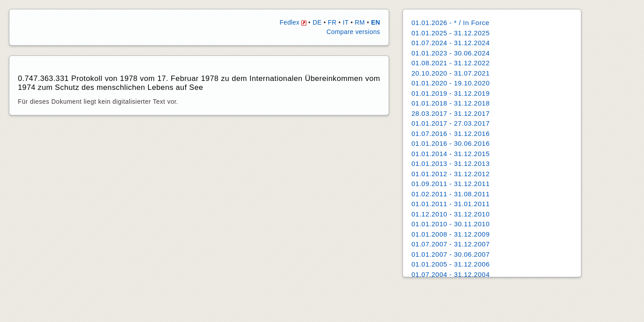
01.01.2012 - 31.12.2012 (451, 174)
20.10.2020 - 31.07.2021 (451, 73)
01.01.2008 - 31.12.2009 (451, 234)
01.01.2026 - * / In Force (450, 23)
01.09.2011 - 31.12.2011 (451, 184)
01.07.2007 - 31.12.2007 (451, 244)
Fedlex (293, 22)
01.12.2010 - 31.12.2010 (451, 214)
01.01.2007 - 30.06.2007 (451, 254)
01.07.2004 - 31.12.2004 (451, 274)
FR (332, 22)
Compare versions (353, 32)
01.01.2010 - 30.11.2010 (451, 224)
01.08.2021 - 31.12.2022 (451, 63)
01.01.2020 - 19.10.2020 (451, 83)
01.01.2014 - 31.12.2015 (451, 154)
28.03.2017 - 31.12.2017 (451, 113)
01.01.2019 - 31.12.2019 (451, 93)
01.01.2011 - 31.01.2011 (451, 204)
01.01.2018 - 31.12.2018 (451, 103)
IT (345, 22)
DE (317, 22)
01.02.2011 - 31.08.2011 (451, 194)
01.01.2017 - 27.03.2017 (451, 123)
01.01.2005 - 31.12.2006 (451, 264)
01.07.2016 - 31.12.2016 (451, 133)
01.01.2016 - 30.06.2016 (451, 143)
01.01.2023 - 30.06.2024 (451, 53)
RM (360, 22)
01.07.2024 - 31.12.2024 (451, 43)
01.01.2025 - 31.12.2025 (451, 33)
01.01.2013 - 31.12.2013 (451, 163)
